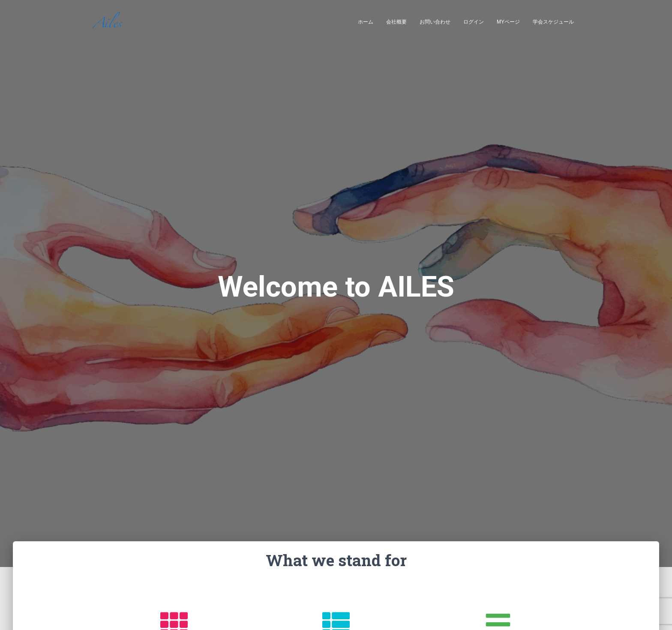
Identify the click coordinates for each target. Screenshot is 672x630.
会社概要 (396, 22)
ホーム (366, 22)
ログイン (474, 22)
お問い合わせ (435, 22)
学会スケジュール (553, 22)
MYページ (508, 22)
